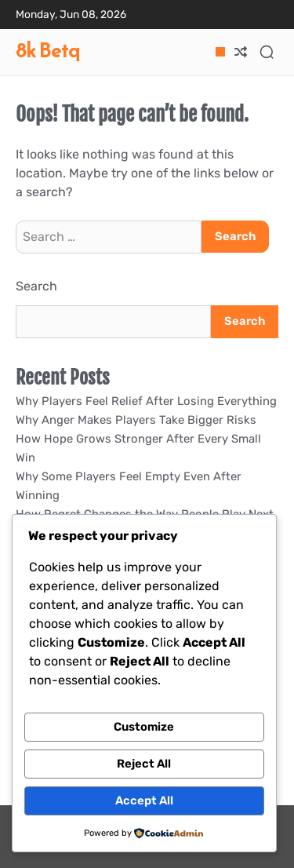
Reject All (144, 764)
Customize (144, 727)
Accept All (144, 801)
